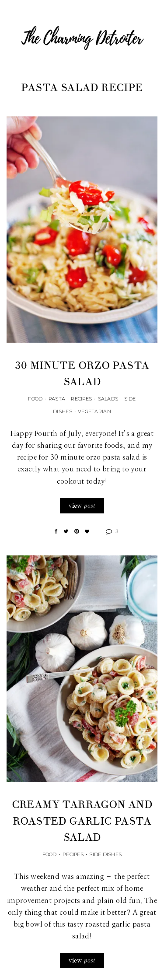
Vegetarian (94, 411)
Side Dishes (105, 854)
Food (35, 399)
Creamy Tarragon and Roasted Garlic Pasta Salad (82, 821)
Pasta (57, 399)
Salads (108, 399)
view (82, 506)
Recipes (81, 399)
